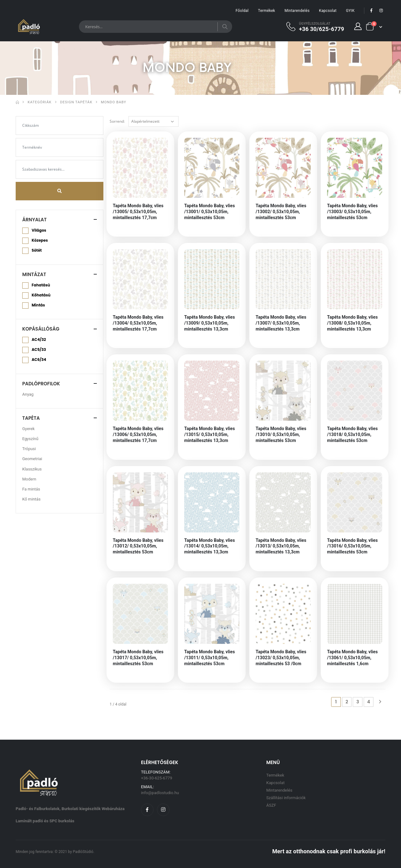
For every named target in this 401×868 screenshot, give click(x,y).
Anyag (28, 394)
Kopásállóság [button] (41, 329)
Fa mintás (31, 489)
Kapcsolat (328, 11)
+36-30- (157, 778)
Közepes (40, 240)
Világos (39, 230)
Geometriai (32, 459)
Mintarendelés (297, 11)
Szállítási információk (286, 798)
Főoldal (242, 11)
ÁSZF (271, 805)
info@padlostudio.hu (160, 793)
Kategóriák (39, 102)
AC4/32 (39, 340)
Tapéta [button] (31, 418)
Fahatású (41, 285)
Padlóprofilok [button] (41, 384)
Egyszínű (30, 439)
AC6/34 (39, 360)
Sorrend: (117, 121)
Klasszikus (32, 469)
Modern (29, 479)
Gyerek (29, 429)
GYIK (350, 11)
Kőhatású (41, 295)
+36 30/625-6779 (321, 29)
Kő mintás (31, 499)
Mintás (38, 305)
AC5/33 (39, 350)
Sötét (37, 250)
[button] (374, 26)
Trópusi (29, 449)
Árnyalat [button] (34, 220)
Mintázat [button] (34, 274)
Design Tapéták (76, 102)
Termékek (267, 11)
